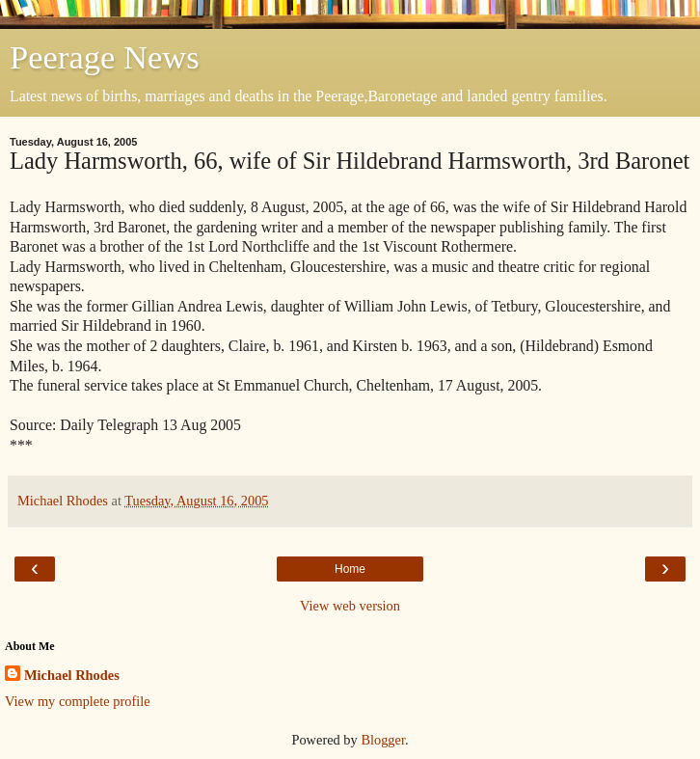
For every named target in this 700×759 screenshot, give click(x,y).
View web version (350, 606)
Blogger (383, 740)
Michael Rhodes (72, 675)
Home (350, 569)
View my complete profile (78, 701)
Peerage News (105, 57)
